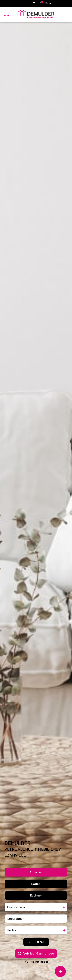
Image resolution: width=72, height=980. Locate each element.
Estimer (36, 895)
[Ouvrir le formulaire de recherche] (36, 942)
